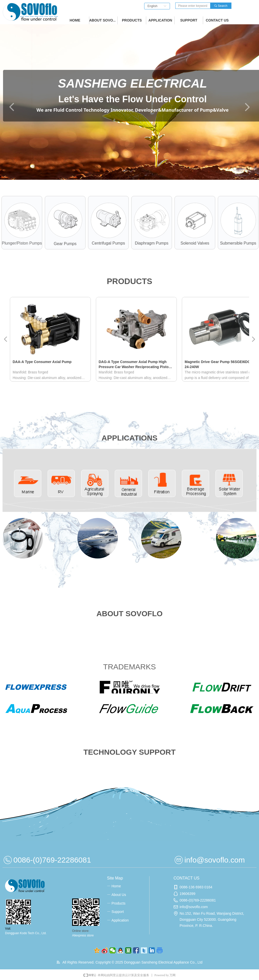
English (152, 6)
